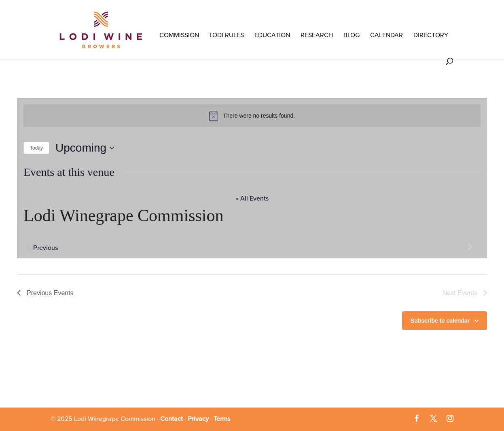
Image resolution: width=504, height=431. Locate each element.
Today (36, 148)
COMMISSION (179, 35)
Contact (172, 419)
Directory (431, 35)
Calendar (386, 35)
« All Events (252, 199)
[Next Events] (470, 247)
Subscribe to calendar (440, 321)
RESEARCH (317, 35)
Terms (222, 419)
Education (272, 35)
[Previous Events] (28, 247)
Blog (352, 35)
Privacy (198, 419)
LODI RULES (227, 35)
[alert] (252, 116)
